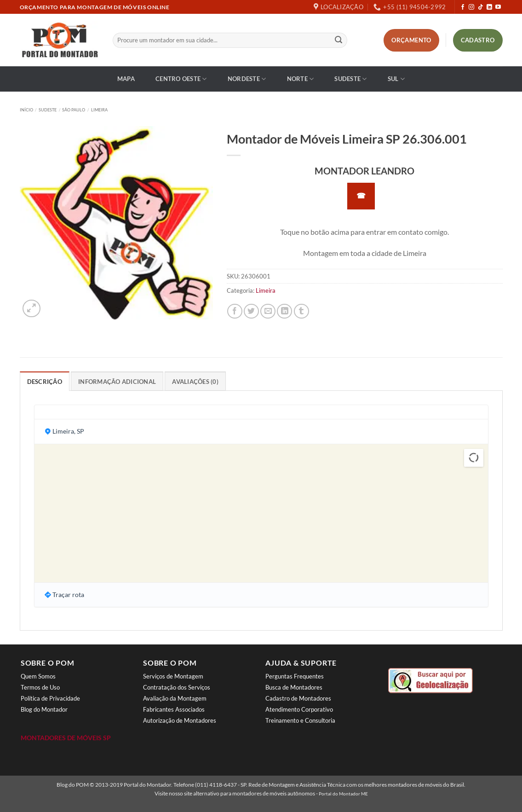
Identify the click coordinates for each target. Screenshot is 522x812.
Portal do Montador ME (343, 794)
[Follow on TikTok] (481, 7)
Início (26, 110)
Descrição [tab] (45, 382)
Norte (301, 79)
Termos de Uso (40, 687)
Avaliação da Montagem (175, 698)
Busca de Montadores (294, 687)
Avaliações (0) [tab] (195, 382)
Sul (396, 79)
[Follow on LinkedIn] (489, 7)
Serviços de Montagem (173, 676)
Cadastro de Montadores (298, 698)
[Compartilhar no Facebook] (235, 311)
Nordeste (247, 79)
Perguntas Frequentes (295, 676)
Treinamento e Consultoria (300, 720)
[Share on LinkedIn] (284, 311)
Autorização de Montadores (180, 720)
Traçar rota (68, 594)
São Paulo (74, 110)
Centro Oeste (181, 79)
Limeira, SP (68, 431)
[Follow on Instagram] (471, 7)
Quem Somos (38, 676)
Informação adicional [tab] (117, 382)
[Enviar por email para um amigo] (268, 311)
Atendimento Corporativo (299, 709)
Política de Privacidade (50, 698)
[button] (32, 309)
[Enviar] (339, 41)
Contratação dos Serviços (177, 687)
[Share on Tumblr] (301, 311)
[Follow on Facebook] (463, 7)
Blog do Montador (44, 709)
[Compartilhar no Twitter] (251, 311)
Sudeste (350, 79)
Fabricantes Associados (174, 709)
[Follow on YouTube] (498, 7)
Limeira (99, 110)
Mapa (126, 79)
